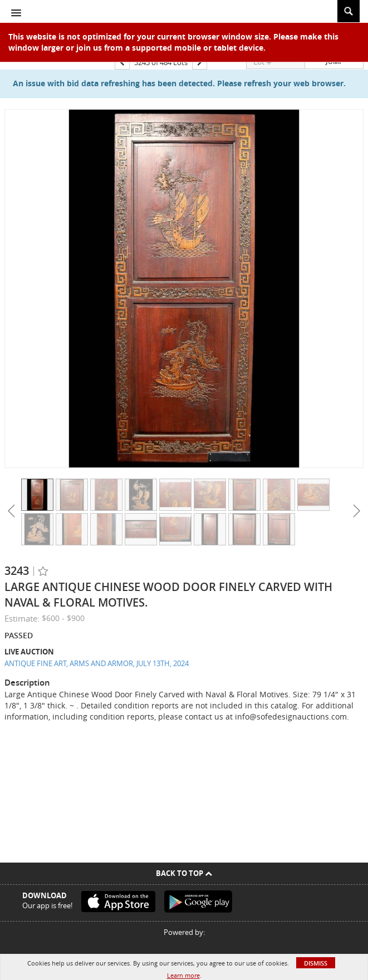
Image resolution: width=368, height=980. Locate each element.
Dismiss (316, 963)
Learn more (183, 975)
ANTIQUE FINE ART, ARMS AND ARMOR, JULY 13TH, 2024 (97, 663)
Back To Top (184, 873)
